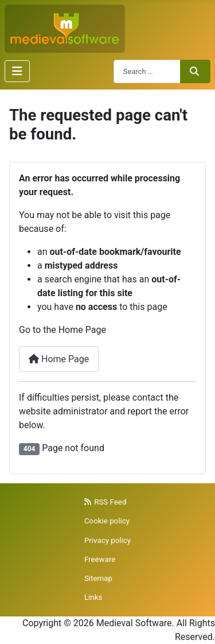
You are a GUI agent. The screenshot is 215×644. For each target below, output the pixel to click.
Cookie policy (107, 521)
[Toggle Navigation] (17, 71)
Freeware (100, 559)
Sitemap (98, 578)
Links (93, 597)
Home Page (59, 359)
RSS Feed (105, 502)
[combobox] (147, 71)
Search (194, 71)
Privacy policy (107, 540)
